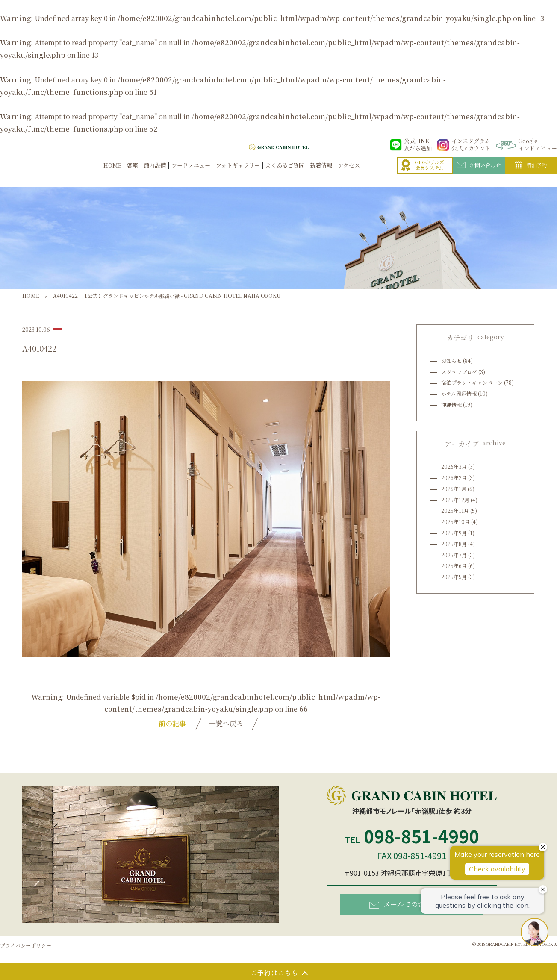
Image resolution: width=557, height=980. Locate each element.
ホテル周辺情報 (459, 393)
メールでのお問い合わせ (414, 904)
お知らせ (451, 361)
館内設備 (155, 174)
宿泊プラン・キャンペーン (472, 382)
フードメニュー (191, 174)
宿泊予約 (531, 174)
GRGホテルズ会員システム (423, 174)
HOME (112, 174)
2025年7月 (454, 555)
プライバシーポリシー (26, 945)
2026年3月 (454, 466)
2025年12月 (455, 500)
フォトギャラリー (238, 174)
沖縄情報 (451, 405)
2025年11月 (455, 511)
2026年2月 (454, 478)
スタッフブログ (459, 372)
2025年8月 (454, 544)
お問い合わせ (479, 174)
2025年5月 (454, 577)
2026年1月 (454, 489)
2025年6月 (454, 566)
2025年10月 (455, 522)
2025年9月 (454, 533)
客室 (133, 174)
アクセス (349, 174)
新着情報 (321, 174)
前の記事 (172, 723)
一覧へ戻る (226, 723)
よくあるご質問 (285, 174)
